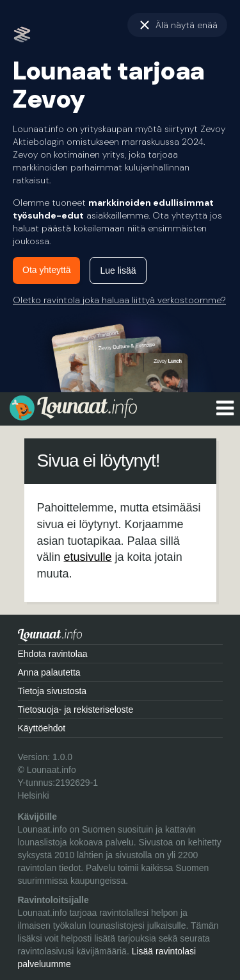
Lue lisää (118, 270)
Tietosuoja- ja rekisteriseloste (76, 710)
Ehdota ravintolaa (53, 654)
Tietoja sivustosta (52, 691)
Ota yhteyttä (46, 270)
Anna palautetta (49, 672)
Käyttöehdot (42, 728)
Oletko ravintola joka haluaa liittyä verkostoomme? (119, 300)
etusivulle (88, 557)
